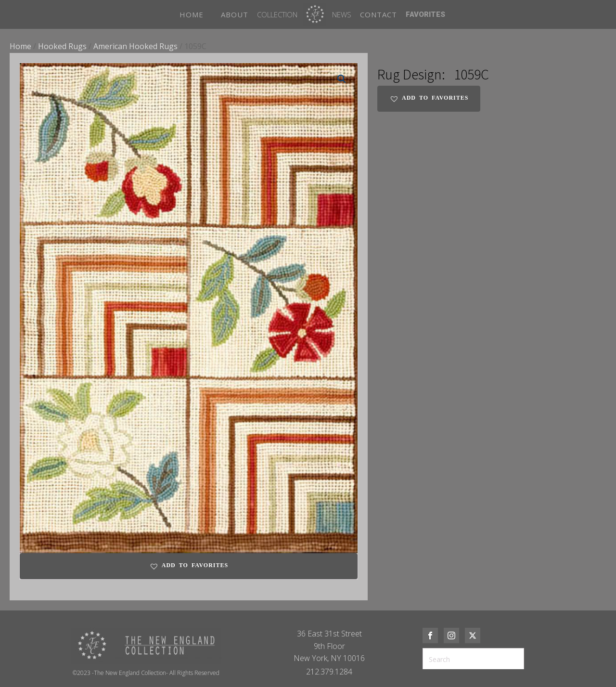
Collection (277, 14)
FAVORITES (425, 14)
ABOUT (235, 14)
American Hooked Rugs (135, 46)
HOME (192, 14)
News (342, 14)
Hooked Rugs (62, 46)
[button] (342, 79)
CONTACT (379, 14)
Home (20, 46)
